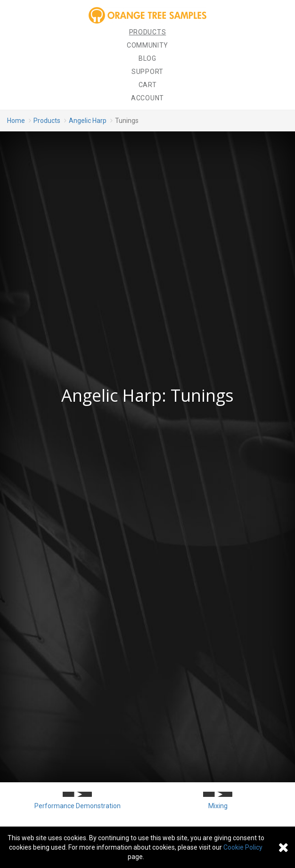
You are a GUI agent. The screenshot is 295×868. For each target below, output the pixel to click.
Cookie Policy (243, 847)
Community (147, 45)
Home (16, 121)
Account (147, 98)
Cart (148, 85)
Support (147, 72)
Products (148, 32)
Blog (147, 58)
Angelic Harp (88, 121)
